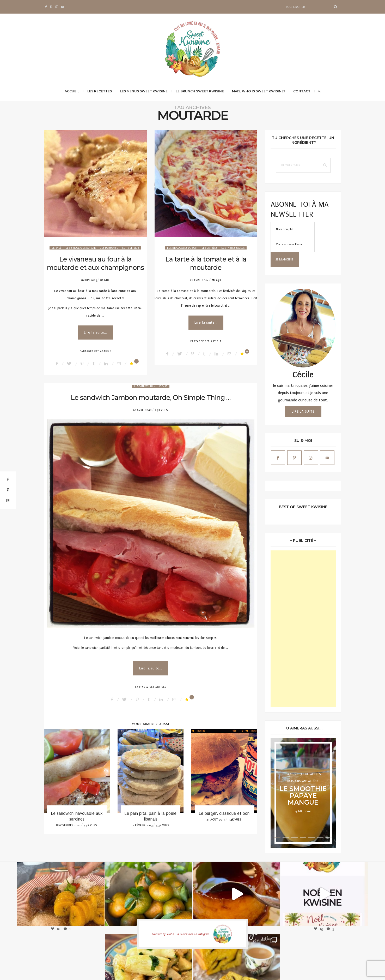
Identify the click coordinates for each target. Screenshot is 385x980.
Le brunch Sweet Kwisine (200, 91)
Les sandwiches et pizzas (151, 386)
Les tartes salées (233, 248)
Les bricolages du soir (81, 248)
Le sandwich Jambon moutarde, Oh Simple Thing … (151, 397)
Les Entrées (209, 248)
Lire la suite (303, 412)
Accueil (72, 91)
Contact (302, 91)
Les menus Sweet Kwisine (144, 91)
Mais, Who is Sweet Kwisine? (259, 91)
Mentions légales (288, 971)
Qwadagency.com (329, 971)
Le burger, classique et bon (224, 813)
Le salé (56, 248)
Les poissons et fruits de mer (119, 248)
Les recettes (100, 91)
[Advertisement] (303, 629)
